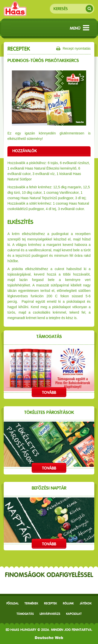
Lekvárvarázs (50, 614)
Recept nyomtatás (73, 49)
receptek (50, 603)
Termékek (31, 603)
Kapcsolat (74, 614)
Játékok (86, 603)
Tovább (49, 393)
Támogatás (25, 614)
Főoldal (12, 603)
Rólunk (68, 603)
